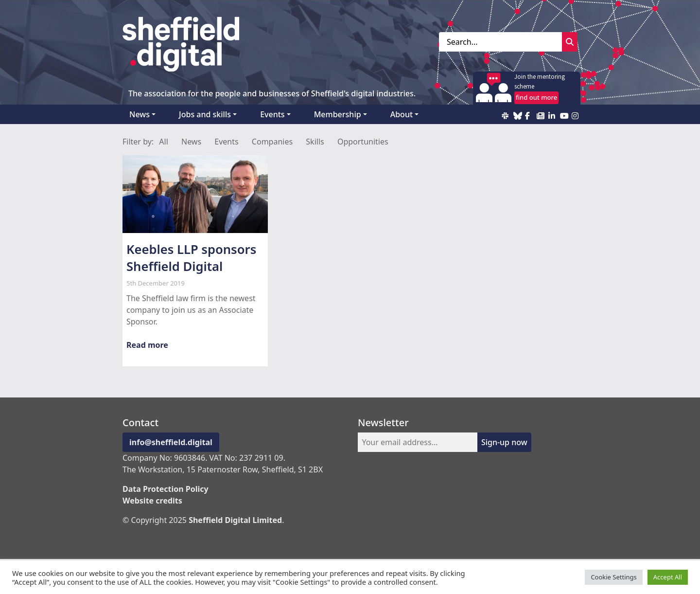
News (140, 114)
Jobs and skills (205, 114)
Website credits (152, 501)
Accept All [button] (668, 577)
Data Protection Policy (166, 489)
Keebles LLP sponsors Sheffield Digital (191, 258)
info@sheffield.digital (171, 442)
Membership (338, 114)
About (402, 114)
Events (272, 114)
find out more (536, 97)
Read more (147, 345)
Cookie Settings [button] (613, 577)
